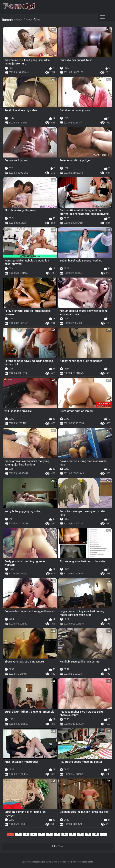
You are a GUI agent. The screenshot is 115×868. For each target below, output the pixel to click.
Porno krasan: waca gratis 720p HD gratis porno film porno (54, 862)
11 (88, 834)
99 (96, 834)
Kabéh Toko (57, 846)
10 (80, 834)
